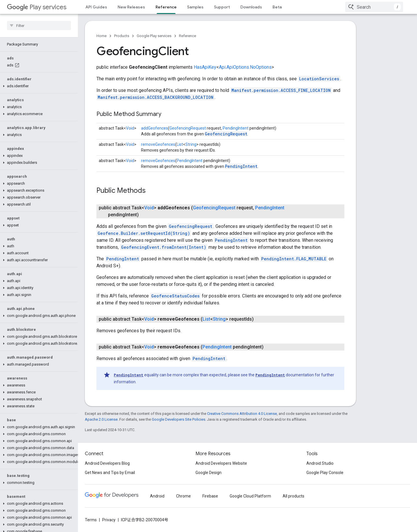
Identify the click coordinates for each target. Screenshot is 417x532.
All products (293, 496)
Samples (195, 7)
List (180, 144)
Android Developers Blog (107, 463)
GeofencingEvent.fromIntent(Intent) (164, 247)
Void (130, 128)
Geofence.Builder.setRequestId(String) (144, 233)
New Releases (131, 7)
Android (157, 496)
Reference (188, 36)
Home (101, 36)
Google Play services (154, 36)
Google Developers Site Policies (179, 419)
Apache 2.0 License (101, 419)
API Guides (96, 7)
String (191, 144)
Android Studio (320, 463)
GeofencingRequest (188, 128)
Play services (37, 7)
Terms (91, 520)
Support (222, 7)
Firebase (210, 496)
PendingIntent (236, 128)
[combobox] (374, 7)
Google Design (209, 473)
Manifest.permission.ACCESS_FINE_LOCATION (281, 90)
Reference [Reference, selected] (166, 7)
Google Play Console (325, 473)
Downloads (251, 7)
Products (122, 36)
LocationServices (319, 79)
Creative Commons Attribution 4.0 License (242, 414)
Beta (277, 7)
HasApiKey (205, 67)
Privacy (109, 520)
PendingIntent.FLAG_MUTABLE (294, 259)
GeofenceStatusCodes (175, 296)
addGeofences (154, 128)
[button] (38, 72)
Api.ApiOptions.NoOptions (245, 67)
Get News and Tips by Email (110, 473)
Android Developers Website (221, 463)
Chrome (183, 496)
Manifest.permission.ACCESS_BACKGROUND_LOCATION (156, 97)
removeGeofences (158, 144)
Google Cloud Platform (250, 496)
